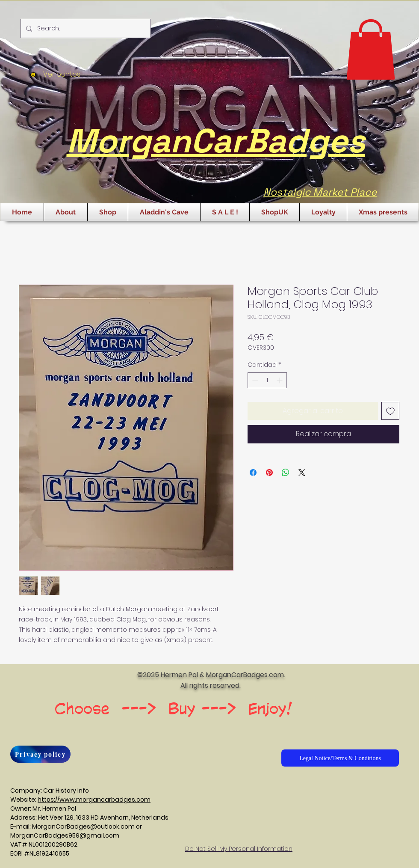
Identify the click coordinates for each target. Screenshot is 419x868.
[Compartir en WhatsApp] (286, 473)
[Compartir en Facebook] (253, 473)
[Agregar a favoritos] (390, 411)
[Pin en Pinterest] (269, 473)
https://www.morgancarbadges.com (94, 800)
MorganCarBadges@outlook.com (83, 826)
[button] (371, 49)
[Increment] (280, 380)
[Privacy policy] (40, 754)
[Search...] (85, 28)
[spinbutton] (267, 380)
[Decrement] (254, 380)
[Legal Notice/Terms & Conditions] (340, 758)
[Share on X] (302, 473)
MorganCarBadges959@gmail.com (65, 835)
